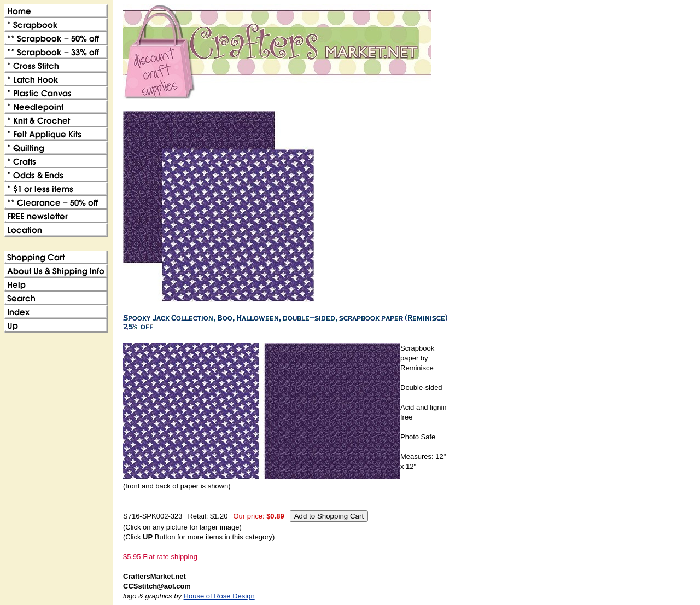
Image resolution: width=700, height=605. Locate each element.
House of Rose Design (219, 596)
